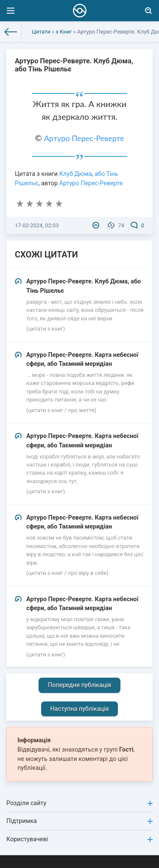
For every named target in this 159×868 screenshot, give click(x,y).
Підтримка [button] (79, 821)
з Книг (64, 32)
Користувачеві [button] (79, 839)
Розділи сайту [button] (79, 803)
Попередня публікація (79, 685)
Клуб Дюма (76, 174)
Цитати (41, 32)
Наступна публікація (80, 709)
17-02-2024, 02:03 (37, 225)
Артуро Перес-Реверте (84, 138)
